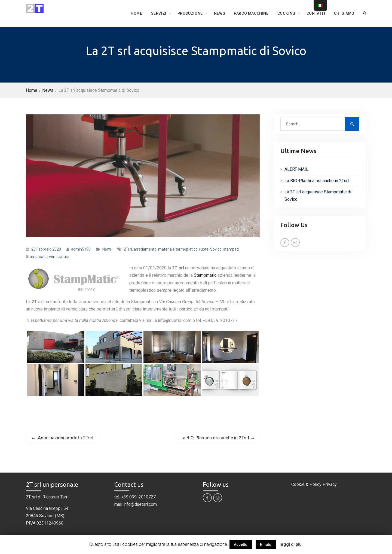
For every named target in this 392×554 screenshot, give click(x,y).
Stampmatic (37, 257)
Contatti (316, 13)
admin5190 (81, 249)
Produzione (190, 13)
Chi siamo (344, 13)
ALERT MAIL (296, 169)
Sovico (216, 249)
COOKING (286, 13)
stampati (231, 249)
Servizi (159, 13)
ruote (204, 249)
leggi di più (291, 544)
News (220, 13)
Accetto (241, 544)
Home (136, 13)
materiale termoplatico (178, 249)
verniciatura (59, 257)
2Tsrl (128, 249)
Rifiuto (266, 544)
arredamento (145, 249)
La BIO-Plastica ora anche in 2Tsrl (317, 181)
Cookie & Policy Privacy (314, 484)
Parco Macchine (251, 13)
